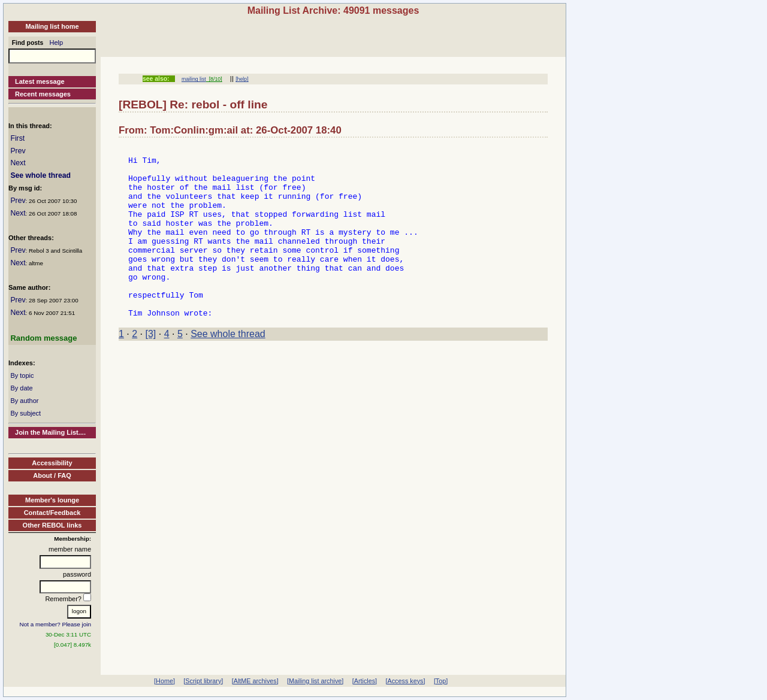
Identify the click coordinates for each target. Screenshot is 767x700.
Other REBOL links (52, 525)
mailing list (194, 79)
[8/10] (214, 79)
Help (57, 43)
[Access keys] (405, 681)
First (17, 138)
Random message (43, 338)
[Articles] (365, 681)
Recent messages (43, 94)
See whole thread (40, 175)
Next (18, 163)
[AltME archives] (255, 681)
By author (24, 401)
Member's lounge (52, 500)
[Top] (441, 681)
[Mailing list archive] (315, 681)
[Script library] (203, 681)
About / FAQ (52, 475)
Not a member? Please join (56, 624)
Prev (18, 151)
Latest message (40, 81)
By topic (22, 375)
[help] (242, 79)
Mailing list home (52, 26)
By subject (25, 413)
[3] (151, 368)
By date (21, 388)
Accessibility (52, 463)
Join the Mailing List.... (50, 432)
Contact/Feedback (52, 513)
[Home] (164, 681)
